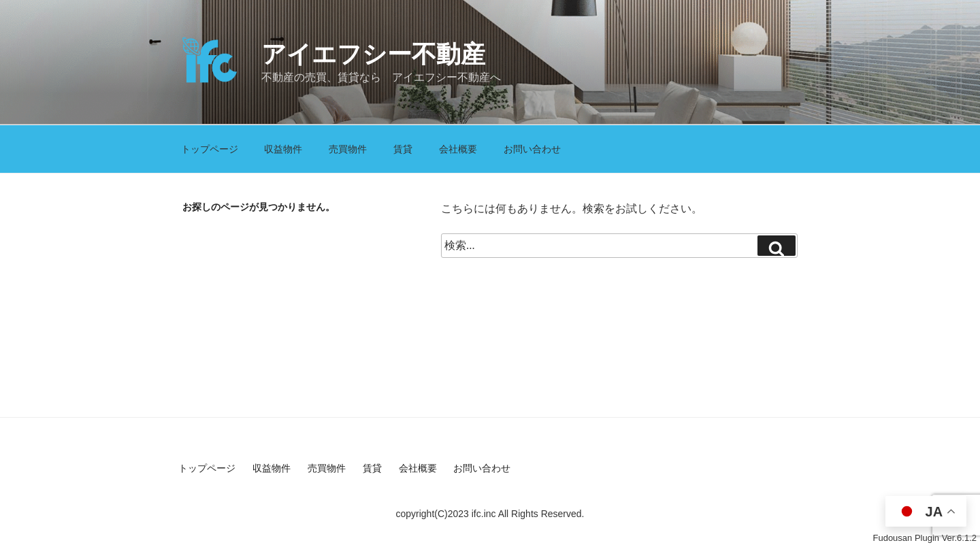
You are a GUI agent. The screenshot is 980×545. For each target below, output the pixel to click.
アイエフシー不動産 (373, 54)
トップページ (210, 149)
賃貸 (403, 149)
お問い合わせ (532, 149)
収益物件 (283, 149)
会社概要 (458, 149)
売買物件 (348, 149)
